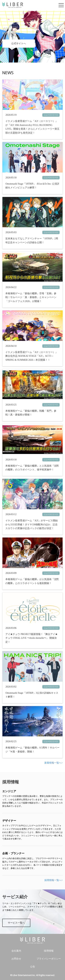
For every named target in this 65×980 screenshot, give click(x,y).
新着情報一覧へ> (54, 763)
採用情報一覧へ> (54, 880)
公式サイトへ (19, 43)
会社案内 (16, 951)
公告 (33, 967)
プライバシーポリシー (49, 959)
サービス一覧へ (16, 923)
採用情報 (49, 951)
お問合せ (16, 959)
